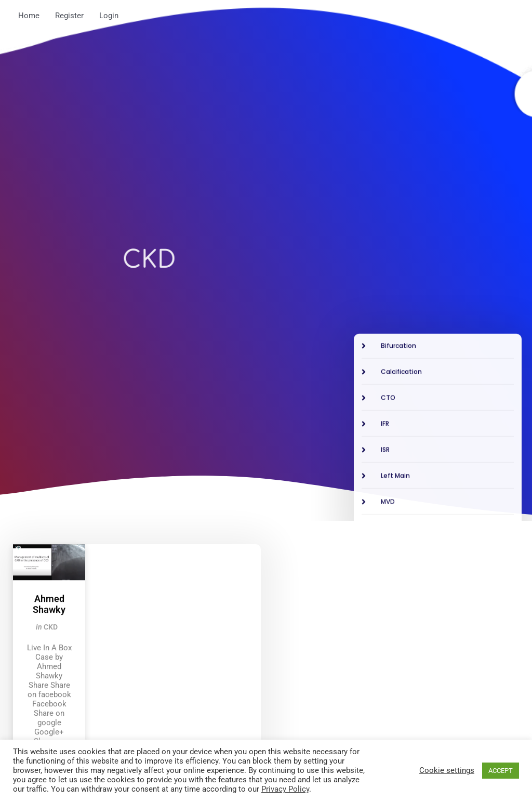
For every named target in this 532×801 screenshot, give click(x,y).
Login (109, 16)
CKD (51, 714)
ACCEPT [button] (501, 771)
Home (29, 16)
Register (69, 16)
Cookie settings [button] (447, 770)
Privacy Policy (285, 789)
